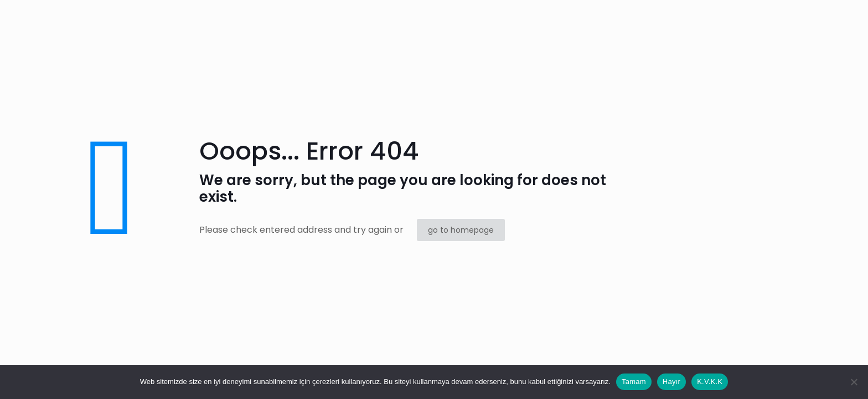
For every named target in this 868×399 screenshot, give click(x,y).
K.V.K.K (710, 382)
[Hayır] (854, 382)
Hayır (671, 382)
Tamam (634, 382)
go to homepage (461, 230)
